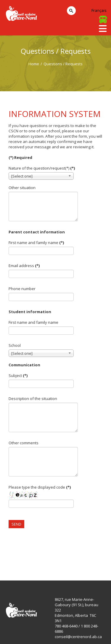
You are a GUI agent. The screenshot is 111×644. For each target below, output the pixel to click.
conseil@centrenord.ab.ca (78, 637)
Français (99, 10)
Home (34, 64)
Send (16, 524)
